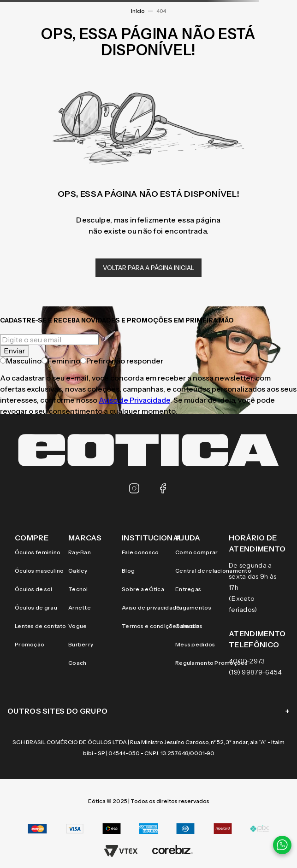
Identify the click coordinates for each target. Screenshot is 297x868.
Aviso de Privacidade (134, 400)
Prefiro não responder (122, 361)
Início (138, 11)
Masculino (21, 361)
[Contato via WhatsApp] (282, 845)
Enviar (15, 351)
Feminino (61, 361)
